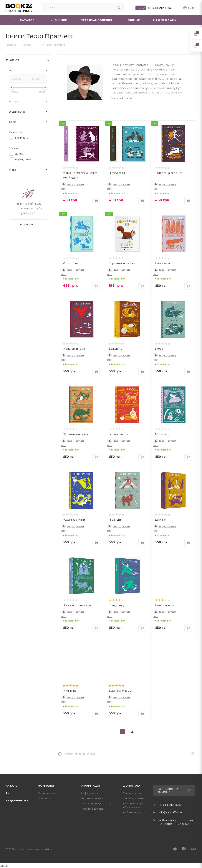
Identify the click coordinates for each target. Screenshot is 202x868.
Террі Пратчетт (73, 184)
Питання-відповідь (92, 809)
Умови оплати (132, 793)
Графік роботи (89, 793)
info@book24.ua (170, 812)
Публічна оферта (134, 812)
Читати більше (122, 98)
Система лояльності (93, 798)
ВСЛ (64, 189)
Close (4, 866)
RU (138, 8)
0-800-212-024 (160, 8)
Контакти (44, 798)
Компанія (46, 786)
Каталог (13, 786)
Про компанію (47, 793)
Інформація (90, 786)
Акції (10, 793)
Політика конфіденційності (97, 803)
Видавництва (17, 800)
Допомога (132, 786)
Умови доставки (133, 798)
